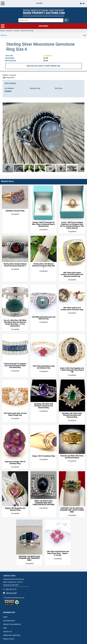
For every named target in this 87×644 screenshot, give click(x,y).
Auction (9, 31)
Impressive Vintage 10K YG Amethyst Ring (15, 463)
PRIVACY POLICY (9, 639)
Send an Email (11, 593)
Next (85, 35)
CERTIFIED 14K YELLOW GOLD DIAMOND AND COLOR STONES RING (72, 510)
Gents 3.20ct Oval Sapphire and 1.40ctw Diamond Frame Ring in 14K (72, 370)
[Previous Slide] (5, 133)
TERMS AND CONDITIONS (12, 635)
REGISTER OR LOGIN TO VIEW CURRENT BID (43, 66)
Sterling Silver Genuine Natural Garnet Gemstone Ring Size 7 (15, 265)
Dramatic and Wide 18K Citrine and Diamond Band (72, 457)
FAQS (5, 628)
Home (2, 31)
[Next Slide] (82, 133)
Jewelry (17, 31)
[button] (8, 168)
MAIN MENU (25, 26)
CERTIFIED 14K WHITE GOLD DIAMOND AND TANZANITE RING (29, 558)
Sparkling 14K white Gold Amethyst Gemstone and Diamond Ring (43, 406)
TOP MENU (22, 3)
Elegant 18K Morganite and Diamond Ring (15, 509)
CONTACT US (7, 632)
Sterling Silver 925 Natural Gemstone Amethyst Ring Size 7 (43, 266)
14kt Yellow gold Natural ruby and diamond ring (43, 367)
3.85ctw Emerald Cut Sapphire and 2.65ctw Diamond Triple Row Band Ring (15, 366)
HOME (5, 617)
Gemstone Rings (27, 31)
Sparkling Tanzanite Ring (15, 211)
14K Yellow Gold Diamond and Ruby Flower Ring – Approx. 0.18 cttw (58, 554)
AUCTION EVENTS (9, 621)
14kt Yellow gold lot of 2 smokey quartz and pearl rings (72, 309)
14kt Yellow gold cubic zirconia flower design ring (15, 414)
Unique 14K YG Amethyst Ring (43, 456)
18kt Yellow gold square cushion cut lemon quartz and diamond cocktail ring (72, 275)
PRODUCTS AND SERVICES (12, 624)
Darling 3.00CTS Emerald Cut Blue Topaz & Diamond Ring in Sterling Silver (43, 224)
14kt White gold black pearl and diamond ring (43, 318)
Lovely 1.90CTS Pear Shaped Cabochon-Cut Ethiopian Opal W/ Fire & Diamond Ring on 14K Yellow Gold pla (72, 225)
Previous (4, 35)
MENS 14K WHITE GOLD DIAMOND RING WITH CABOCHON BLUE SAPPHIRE (43, 503)
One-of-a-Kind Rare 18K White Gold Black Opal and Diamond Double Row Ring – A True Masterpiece (15, 323)
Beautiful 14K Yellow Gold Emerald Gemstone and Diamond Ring (72, 415)
